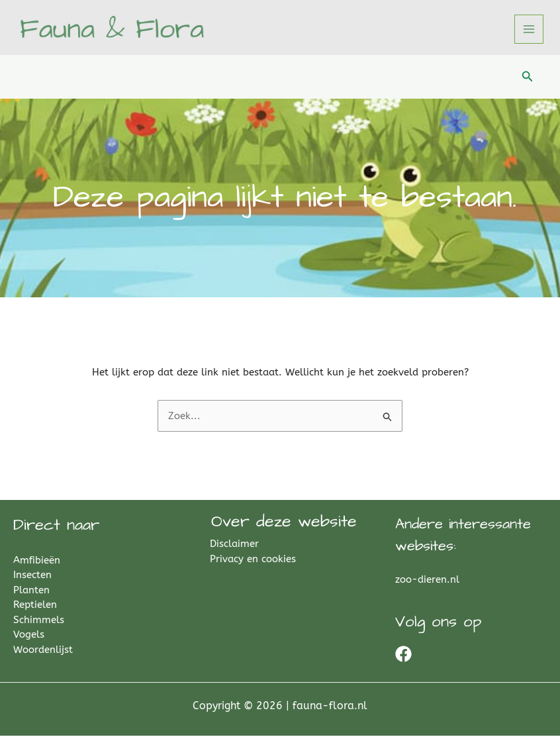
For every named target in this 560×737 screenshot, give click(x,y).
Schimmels (39, 621)
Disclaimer (236, 545)
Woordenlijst (43, 651)
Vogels (29, 636)
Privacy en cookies (254, 560)
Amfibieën (37, 562)
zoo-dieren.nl (427, 581)
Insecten (32, 576)
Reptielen (35, 606)
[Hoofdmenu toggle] (529, 30)
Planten (31, 591)
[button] (528, 78)
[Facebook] (403, 655)
